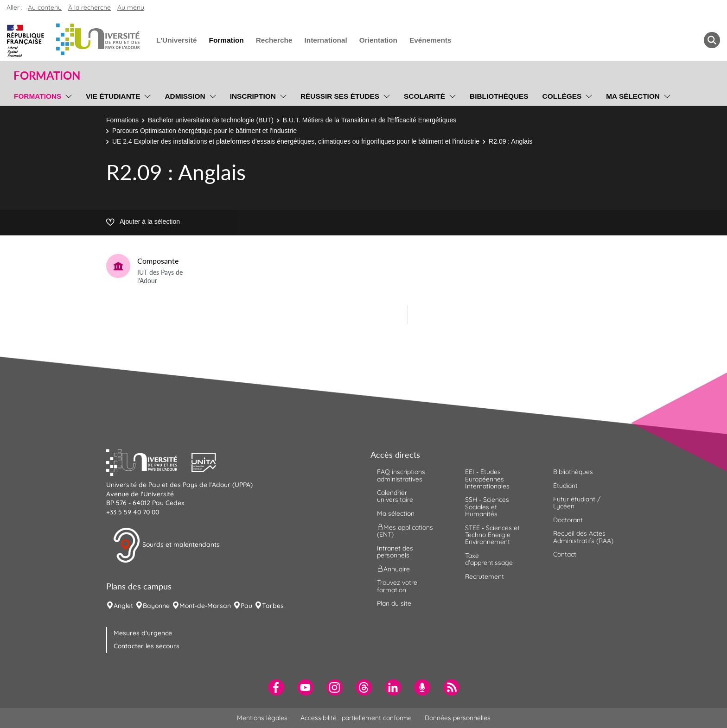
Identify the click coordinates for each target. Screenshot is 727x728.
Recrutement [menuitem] (485, 576)
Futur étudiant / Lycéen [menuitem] (577, 503)
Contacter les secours (147, 646)
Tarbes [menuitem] (273, 606)
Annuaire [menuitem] (393, 569)
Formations (122, 120)
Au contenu (45, 7)
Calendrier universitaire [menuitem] (395, 496)
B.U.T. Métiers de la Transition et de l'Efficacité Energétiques (370, 120)
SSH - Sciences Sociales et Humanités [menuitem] (487, 507)
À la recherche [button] (89, 7)
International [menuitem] (325, 40)
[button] (149, 462)
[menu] (67, 95)
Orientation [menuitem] (378, 40)
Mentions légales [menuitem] (262, 718)
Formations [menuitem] (38, 96)
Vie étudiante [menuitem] (113, 96)
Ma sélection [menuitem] (633, 96)
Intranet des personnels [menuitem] (395, 552)
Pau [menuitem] (246, 606)
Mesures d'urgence (143, 633)
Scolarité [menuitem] (424, 96)
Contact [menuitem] (565, 554)
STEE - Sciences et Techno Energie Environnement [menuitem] (492, 535)
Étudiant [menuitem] (565, 486)
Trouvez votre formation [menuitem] (397, 586)
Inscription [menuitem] (253, 96)
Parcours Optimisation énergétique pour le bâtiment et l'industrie (204, 131)
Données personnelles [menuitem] (458, 718)
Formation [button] (47, 76)
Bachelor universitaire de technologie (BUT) (211, 120)
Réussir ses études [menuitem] (340, 96)
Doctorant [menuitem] (568, 520)
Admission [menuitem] (185, 96)
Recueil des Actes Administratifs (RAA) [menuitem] (583, 537)
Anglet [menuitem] (123, 606)
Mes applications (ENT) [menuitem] (405, 531)
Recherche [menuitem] (274, 40)
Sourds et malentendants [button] (166, 545)
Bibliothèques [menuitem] (499, 96)
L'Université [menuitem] (176, 40)
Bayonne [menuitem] (156, 606)
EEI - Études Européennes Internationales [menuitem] (487, 479)
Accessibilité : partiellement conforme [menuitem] (356, 718)
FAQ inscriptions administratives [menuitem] (401, 475)
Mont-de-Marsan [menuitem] (205, 606)
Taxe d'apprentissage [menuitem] (489, 559)
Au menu (131, 7)
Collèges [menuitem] (562, 96)
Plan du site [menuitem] (394, 603)
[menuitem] (276, 687)
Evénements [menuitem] (430, 40)
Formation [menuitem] (226, 40)
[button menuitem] (712, 40)
